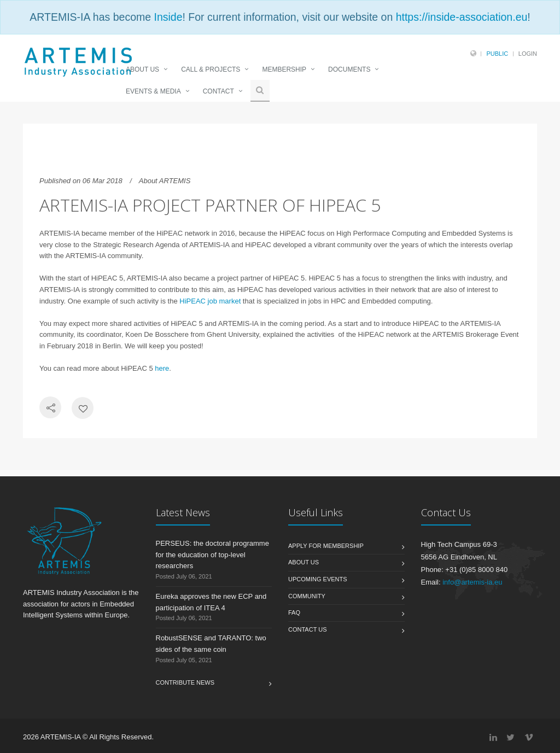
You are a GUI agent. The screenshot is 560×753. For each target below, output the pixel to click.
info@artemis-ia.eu (472, 582)
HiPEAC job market (210, 301)
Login (528, 54)
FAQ (294, 612)
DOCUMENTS (349, 69)
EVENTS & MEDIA (153, 91)
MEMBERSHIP (284, 69)
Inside (168, 17)
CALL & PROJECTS (211, 69)
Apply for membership (326, 546)
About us (304, 562)
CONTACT (218, 91)
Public (497, 54)
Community (307, 596)
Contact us (308, 629)
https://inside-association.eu (462, 17)
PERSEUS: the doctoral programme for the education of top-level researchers (212, 555)
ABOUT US (142, 69)
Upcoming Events (318, 579)
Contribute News (185, 682)
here (162, 368)
